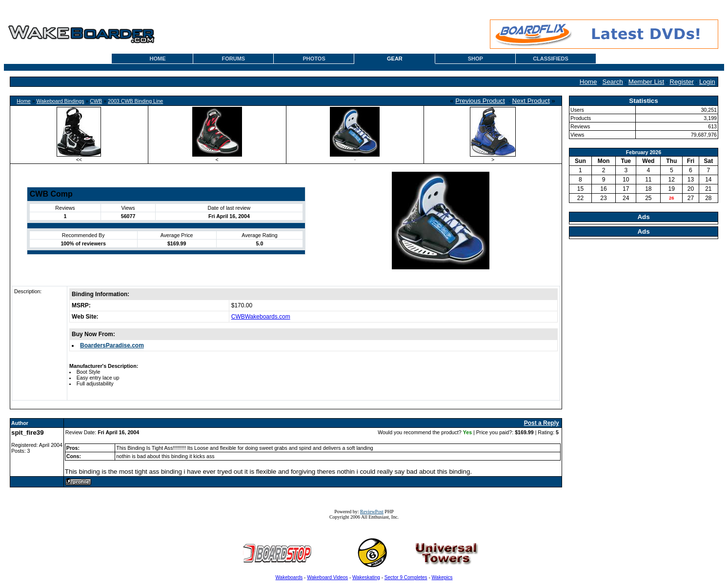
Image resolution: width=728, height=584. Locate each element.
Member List (646, 82)
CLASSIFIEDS (551, 59)
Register (682, 82)
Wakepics (442, 577)
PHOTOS (314, 59)
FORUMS (234, 59)
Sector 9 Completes (406, 577)
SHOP (475, 59)
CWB (96, 101)
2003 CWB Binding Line (135, 101)
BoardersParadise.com (112, 345)
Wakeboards (289, 577)
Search (613, 82)
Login (707, 82)
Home (588, 82)
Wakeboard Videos (327, 577)
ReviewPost (372, 512)
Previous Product (480, 101)
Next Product (531, 101)
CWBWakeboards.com (261, 317)
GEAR (395, 59)
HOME (158, 59)
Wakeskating (366, 577)
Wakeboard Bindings (61, 101)
